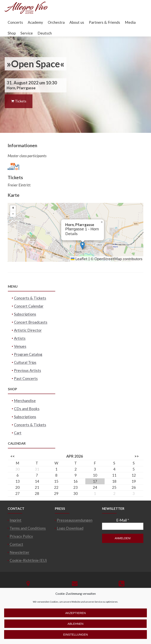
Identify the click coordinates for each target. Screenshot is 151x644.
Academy (35, 22)
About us (77, 22)
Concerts (15, 22)
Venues (20, 346)
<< (13, 456)
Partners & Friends (105, 22)
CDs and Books (27, 409)
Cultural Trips (25, 362)
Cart (18, 433)
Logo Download (70, 528)
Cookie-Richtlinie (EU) (28, 560)
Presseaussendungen (75, 520)
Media (130, 22)
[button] (82, 246)
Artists (20, 338)
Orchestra (56, 22)
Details (71, 234)
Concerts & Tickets (30, 298)
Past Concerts (26, 378)
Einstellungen (75, 634)
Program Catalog (28, 354)
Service (27, 33)
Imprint (16, 520)
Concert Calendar (29, 306)
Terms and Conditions (28, 528)
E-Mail (123, 520)
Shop (12, 33)
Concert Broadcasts (31, 322)
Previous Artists (28, 370)
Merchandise (25, 401)
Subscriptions (25, 314)
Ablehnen (76, 624)
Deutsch (45, 33)
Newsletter (19, 552)
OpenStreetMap (108, 259)
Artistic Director (28, 330)
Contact (16, 544)
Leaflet (79, 259)
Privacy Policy (21, 536)
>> (137, 456)
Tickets (19, 101)
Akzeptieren (75, 613)
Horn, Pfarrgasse (21, 88)
